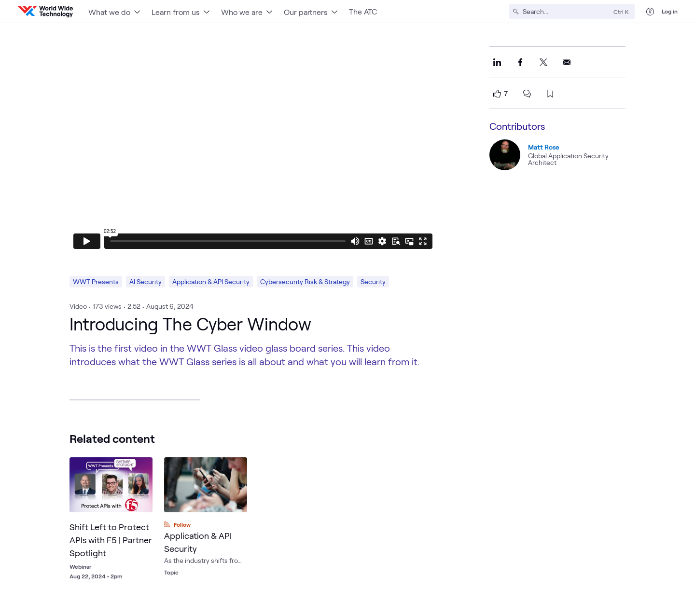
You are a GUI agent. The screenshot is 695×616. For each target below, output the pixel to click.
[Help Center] (650, 12)
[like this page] (497, 94)
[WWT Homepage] (45, 12)
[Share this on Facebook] (520, 62)
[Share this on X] (543, 62)
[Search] (566, 12)
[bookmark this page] (550, 94)
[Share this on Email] (567, 62)
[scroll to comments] (527, 94)
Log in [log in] (670, 11)
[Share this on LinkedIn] (497, 62)
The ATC (363, 11)
